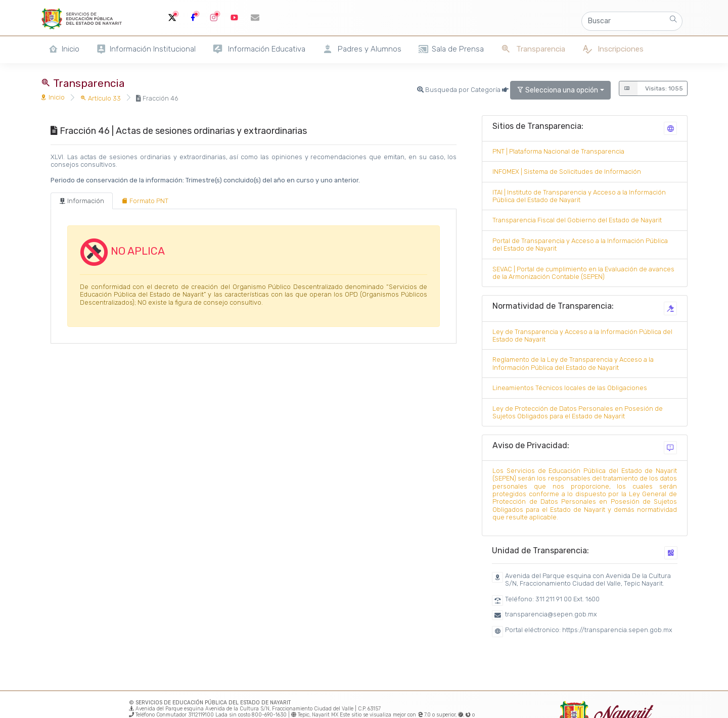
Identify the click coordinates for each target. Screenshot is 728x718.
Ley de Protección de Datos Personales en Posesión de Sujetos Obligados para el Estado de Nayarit (578, 412)
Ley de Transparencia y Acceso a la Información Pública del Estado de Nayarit (582, 336)
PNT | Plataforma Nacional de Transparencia (558, 151)
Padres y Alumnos (362, 49)
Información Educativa (259, 49)
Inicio (53, 97)
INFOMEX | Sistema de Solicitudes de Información (567, 172)
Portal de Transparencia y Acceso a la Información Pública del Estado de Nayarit (580, 245)
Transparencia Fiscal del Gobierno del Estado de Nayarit (577, 220)
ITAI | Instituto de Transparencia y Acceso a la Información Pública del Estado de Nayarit (579, 196)
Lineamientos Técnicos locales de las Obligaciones (570, 388)
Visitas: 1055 (651, 88)
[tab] (82, 201)
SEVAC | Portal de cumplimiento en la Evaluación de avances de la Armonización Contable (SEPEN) (583, 273)
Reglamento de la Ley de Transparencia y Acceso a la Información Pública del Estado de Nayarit (573, 363)
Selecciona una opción (557, 90)
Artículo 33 (100, 98)
